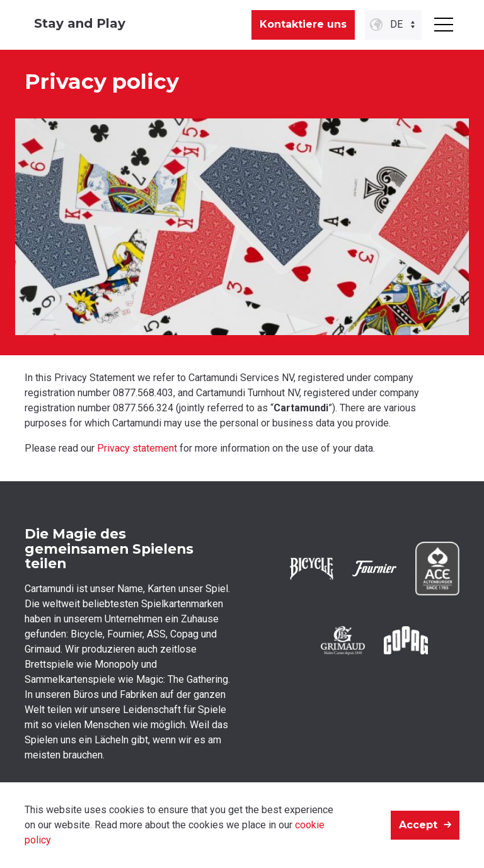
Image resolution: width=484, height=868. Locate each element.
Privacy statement (137, 448)
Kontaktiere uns (303, 24)
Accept (418, 825)
